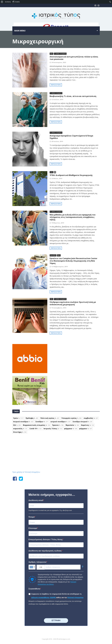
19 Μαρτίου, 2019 (58, 223)
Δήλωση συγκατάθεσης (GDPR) (44, 598)
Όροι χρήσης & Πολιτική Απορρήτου (26, 472)
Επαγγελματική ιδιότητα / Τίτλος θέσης (46, 539)
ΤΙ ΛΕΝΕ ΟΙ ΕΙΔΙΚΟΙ (60, 54)
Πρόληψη (32, 418)
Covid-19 (35, 429)
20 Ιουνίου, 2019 (57, 141)
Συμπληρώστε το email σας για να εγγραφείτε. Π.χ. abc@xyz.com (50, 510)
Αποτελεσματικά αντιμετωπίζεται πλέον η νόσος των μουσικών (74, 58)
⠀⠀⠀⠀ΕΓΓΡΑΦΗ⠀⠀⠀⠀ (56, 620)
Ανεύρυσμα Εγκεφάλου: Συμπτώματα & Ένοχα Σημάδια (71, 137)
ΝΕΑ (51, 54)
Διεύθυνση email (36, 500)
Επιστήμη (20, 432)
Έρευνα (58, 425)
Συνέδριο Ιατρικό (82, 422)
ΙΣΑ (17, 425)
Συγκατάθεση (34, 589)
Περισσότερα (56, 85)
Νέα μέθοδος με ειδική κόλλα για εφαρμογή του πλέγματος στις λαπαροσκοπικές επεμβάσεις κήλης (73, 217)
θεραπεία (72, 425)
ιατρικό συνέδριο (60, 422)
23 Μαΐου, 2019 (57, 179)
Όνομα (32, 517)
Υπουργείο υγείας (71, 418)
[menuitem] (2, 2)
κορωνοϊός (20, 429)
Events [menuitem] (16, 2)
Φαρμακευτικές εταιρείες (36, 425)
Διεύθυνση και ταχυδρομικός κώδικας (45, 551)
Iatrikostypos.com (56, 446)
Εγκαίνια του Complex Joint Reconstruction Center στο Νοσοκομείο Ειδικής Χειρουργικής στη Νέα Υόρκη (73, 261)
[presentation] (46, 612)
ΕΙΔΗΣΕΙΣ (53, 255)
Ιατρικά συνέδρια (23, 422)
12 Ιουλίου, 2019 (57, 100)
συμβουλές (91, 418)
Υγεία (18, 418)
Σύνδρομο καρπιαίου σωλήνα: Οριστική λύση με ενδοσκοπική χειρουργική (73, 303)
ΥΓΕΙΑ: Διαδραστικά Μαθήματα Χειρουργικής (71, 175)
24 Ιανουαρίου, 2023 (59, 62)
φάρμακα (71, 429)
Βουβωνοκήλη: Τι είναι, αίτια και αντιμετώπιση (73, 96)
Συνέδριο (42, 422)
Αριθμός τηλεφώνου (37, 562)
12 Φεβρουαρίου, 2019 (59, 267)
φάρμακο (85, 429)
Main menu (20, 31)
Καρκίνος (87, 425)
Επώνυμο (33, 528)
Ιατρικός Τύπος (53, 429)
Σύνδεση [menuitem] (8, 2)
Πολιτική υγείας (50, 418)
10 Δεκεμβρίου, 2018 (59, 308)
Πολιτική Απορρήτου (75, 598)
